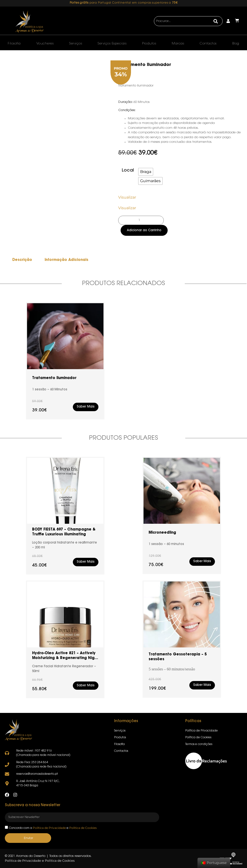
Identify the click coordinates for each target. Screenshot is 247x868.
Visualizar (127, 197)
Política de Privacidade (49, 828)
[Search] (216, 21)
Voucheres (45, 44)
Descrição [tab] (22, 260)
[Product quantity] (141, 220)
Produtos (149, 44)
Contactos (208, 44)
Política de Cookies (83, 828)
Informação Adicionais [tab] (66, 260)
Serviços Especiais (112, 44)
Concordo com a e (53, 828)
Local (128, 171)
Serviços (76, 44)
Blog (236, 44)
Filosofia (14, 44)
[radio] (146, 172)
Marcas (178, 44)
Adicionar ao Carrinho (144, 230)
